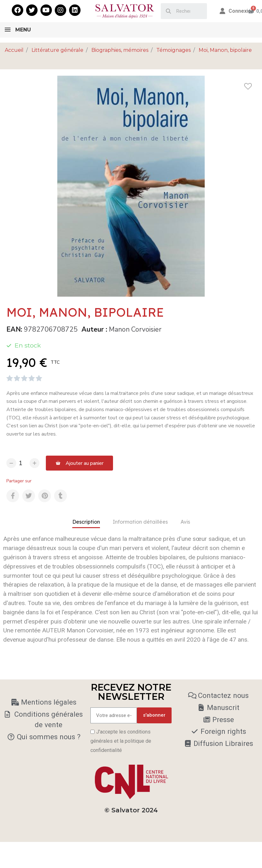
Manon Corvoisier (135, 329)
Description (86, 522)
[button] (79, 463)
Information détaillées (140, 522)
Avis (185, 522)
